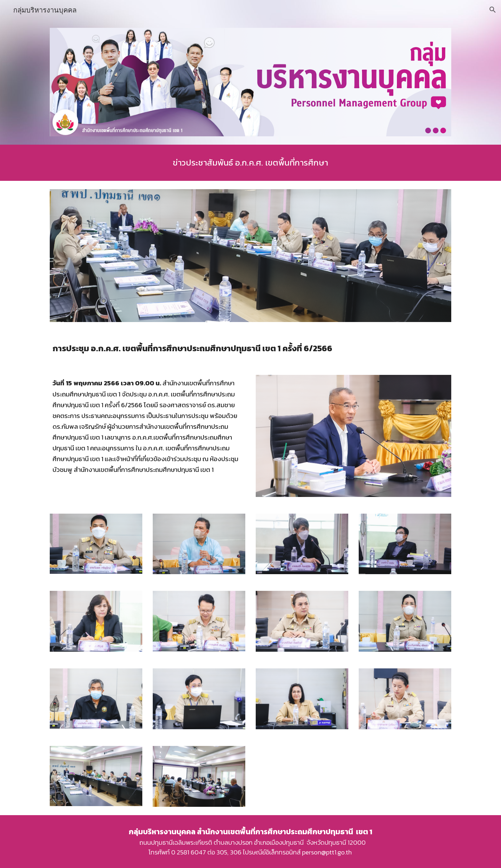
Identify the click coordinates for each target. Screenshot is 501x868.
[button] (493, 10)
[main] (250, 163)
